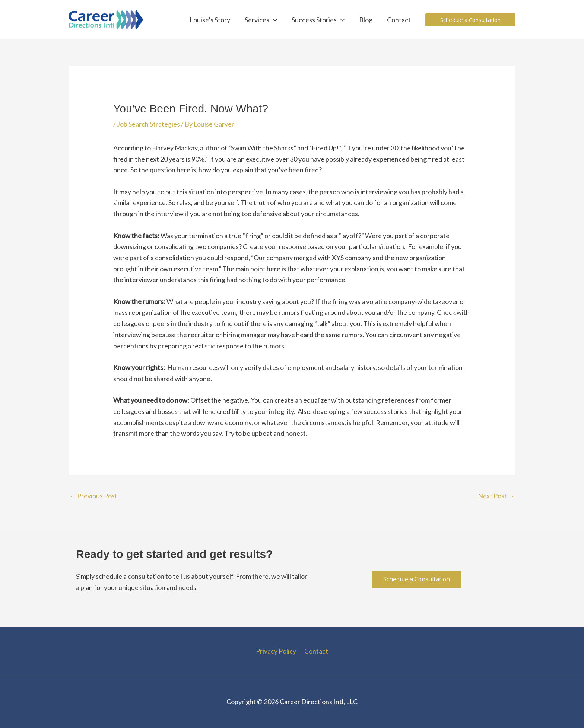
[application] (277, 20)
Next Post (496, 496)
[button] (470, 20)
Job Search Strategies (148, 124)
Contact (315, 651)
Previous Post (93, 496)
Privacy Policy (277, 651)
